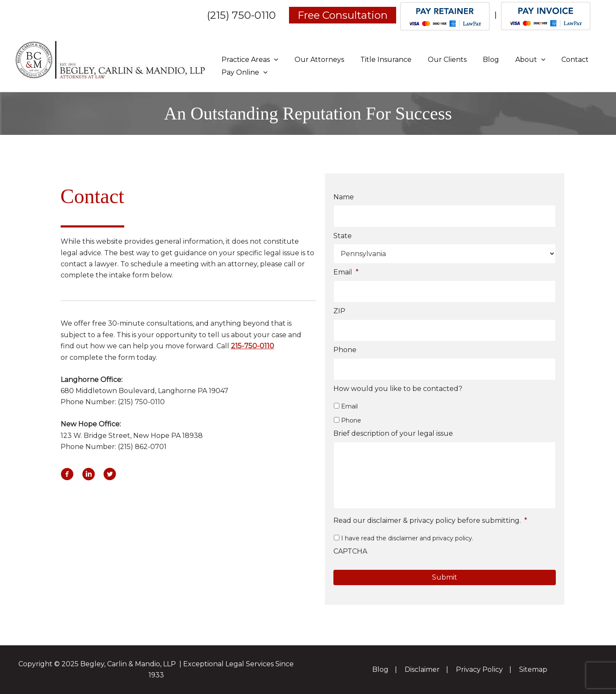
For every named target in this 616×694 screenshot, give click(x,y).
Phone (345, 350)
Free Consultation (343, 15)
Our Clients (438, 60)
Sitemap (532, 669)
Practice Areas (249, 60)
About (516, 60)
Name (344, 197)
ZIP (339, 311)
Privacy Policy (479, 669)
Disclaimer (423, 669)
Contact (558, 60)
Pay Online (243, 72)
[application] (273, 60)
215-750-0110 (253, 346)
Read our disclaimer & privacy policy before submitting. (430, 522)
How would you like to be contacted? (398, 389)
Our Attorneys (315, 60)
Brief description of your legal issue (393, 434)
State (343, 236)
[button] (67, 474)
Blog (479, 60)
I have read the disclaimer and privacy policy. (407, 540)
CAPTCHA (350, 553)
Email (346, 273)
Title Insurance (380, 60)
